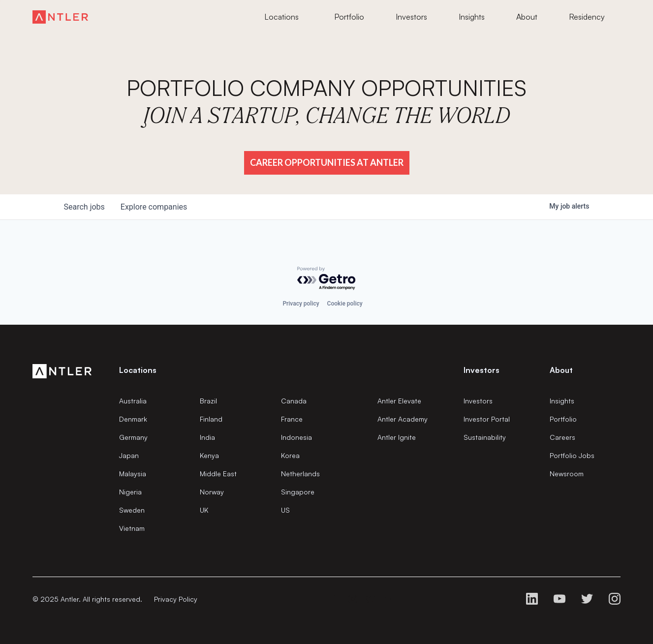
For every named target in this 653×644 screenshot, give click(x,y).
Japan (129, 455)
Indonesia (296, 437)
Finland (211, 419)
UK (204, 510)
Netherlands (300, 474)
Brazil (208, 401)
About (561, 370)
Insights (562, 401)
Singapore (298, 492)
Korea (290, 455)
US (285, 510)
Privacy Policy (176, 599)
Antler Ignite (397, 437)
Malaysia (133, 474)
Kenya (209, 455)
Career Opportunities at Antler (327, 162)
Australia (133, 401)
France (292, 419)
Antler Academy (403, 419)
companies (154, 207)
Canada (294, 401)
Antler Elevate (399, 401)
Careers (562, 437)
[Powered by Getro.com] (327, 279)
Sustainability (485, 437)
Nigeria (130, 492)
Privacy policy (301, 304)
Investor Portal (487, 419)
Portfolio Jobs (572, 455)
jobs (84, 207)
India (207, 437)
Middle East (218, 474)
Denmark (133, 419)
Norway (212, 492)
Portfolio (563, 419)
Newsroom (567, 474)
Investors (478, 401)
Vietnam (132, 528)
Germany (133, 437)
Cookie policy (345, 304)
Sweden (132, 510)
